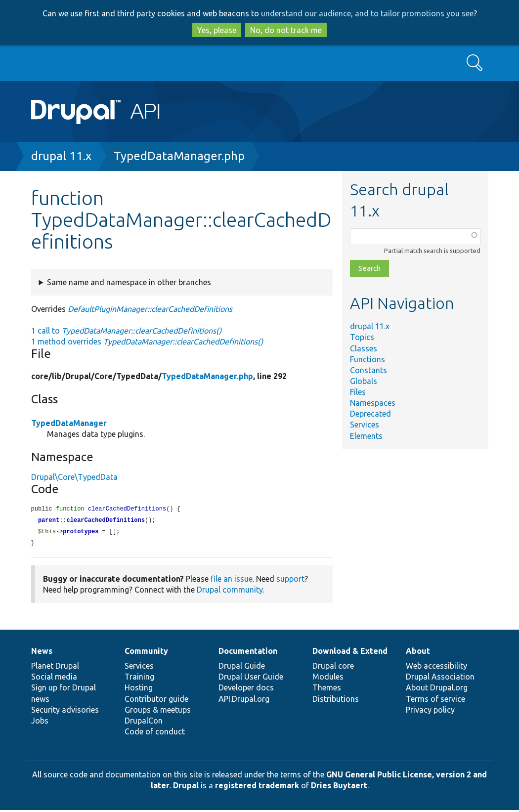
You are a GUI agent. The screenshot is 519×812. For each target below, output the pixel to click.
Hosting (139, 689)
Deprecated (370, 414)
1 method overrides (147, 342)
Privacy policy (430, 712)
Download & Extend (350, 653)
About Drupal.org (437, 689)
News (42, 653)
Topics (362, 337)
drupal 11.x (61, 156)
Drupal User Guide (251, 679)
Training (139, 679)
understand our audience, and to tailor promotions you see (367, 13)
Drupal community (230, 592)
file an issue (232, 581)
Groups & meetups (158, 712)
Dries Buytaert (339, 787)
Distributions (336, 701)
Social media (54, 679)
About (418, 653)
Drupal (186, 787)
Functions (368, 359)
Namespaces (373, 403)
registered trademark (257, 787)
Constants (368, 370)
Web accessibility (436, 668)
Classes (364, 348)
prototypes (81, 533)
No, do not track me (286, 30)
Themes (327, 689)
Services (365, 425)
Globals (364, 381)
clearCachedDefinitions (106, 521)
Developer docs (246, 689)
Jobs (40, 723)
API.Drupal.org (244, 701)
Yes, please (217, 30)
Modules (328, 679)
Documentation (248, 653)
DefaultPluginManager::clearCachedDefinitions (150, 309)
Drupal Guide (242, 668)
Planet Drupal (55, 668)
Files (358, 392)
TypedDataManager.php (179, 156)
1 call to (126, 331)
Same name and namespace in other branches (129, 282)
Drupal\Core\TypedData (74, 477)
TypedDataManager (69, 423)
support (290, 581)
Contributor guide (156, 701)
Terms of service (435, 701)
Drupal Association (440, 679)
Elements (366, 436)
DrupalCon (144, 723)
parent (49, 521)
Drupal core (333, 668)
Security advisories (65, 712)
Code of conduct (155, 733)
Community (146, 653)
